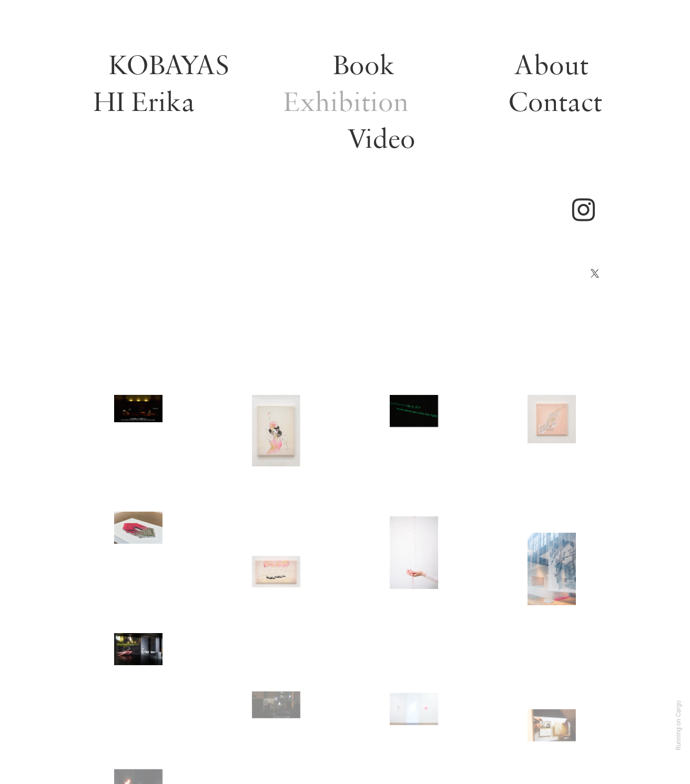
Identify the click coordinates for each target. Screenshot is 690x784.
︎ (586, 211)
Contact (555, 101)
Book (364, 64)
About (551, 64)
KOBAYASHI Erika (161, 83)
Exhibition (346, 101)
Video (381, 138)
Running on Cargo (678, 725)
